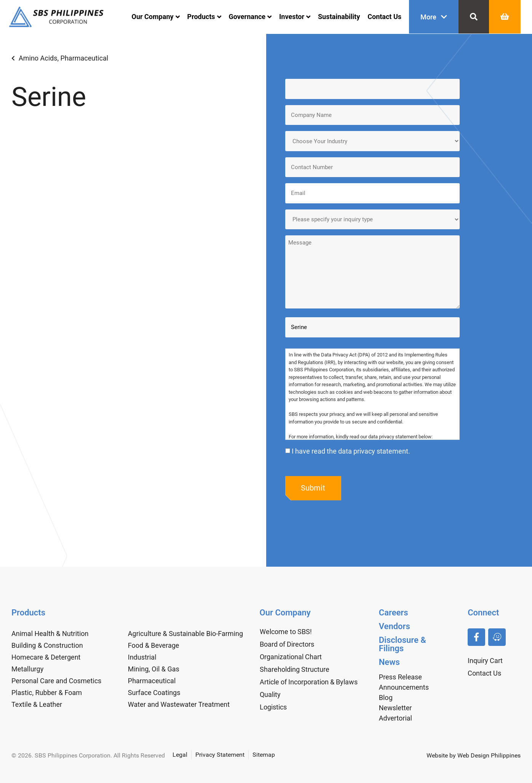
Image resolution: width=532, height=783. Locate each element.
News (389, 662)
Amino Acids (38, 58)
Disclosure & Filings (403, 644)
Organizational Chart (291, 657)
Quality (270, 694)
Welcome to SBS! (286, 632)
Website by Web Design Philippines (474, 755)
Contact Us (384, 17)
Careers (394, 613)
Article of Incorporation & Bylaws (309, 682)
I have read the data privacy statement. (351, 451)
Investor (295, 17)
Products (204, 17)
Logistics (273, 707)
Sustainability (339, 17)
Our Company (156, 17)
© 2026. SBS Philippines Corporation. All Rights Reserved (88, 755)
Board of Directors (287, 644)
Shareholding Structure (295, 669)
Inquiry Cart (485, 661)
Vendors (395, 626)
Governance (250, 17)
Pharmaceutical (84, 58)
